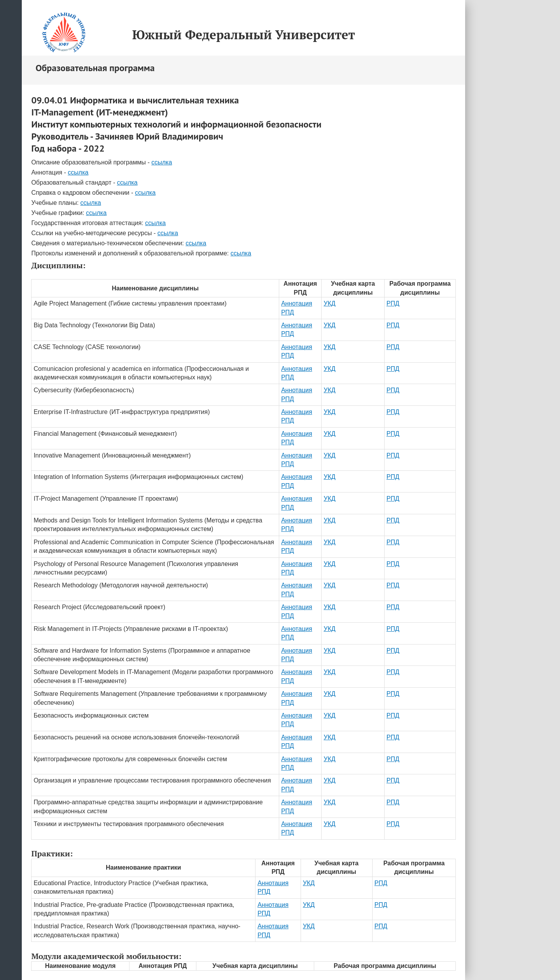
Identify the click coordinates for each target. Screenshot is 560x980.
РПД (393, 303)
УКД (329, 303)
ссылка (162, 162)
